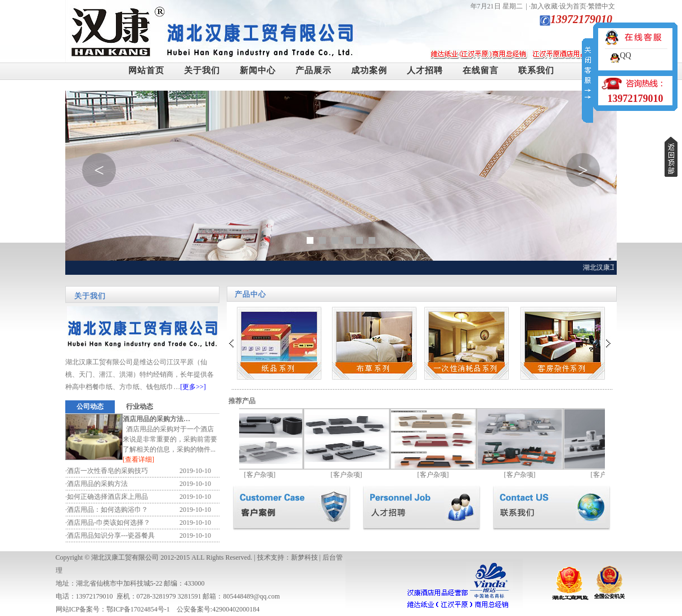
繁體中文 (602, 6)
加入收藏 (544, 6)
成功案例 (369, 70)
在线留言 (481, 70)
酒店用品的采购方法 (97, 484)
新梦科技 (304, 557)
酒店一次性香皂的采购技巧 (107, 471)
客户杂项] (264, 475)
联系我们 (536, 70)
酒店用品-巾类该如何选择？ (109, 523)
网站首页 (146, 70)
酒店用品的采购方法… (156, 419)
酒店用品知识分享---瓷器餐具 (111, 535)
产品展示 (313, 70)
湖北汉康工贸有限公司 (125, 557)
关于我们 (202, 70)
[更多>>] (193, 387)
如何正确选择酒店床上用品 (107, 497)
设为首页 (573, 6)
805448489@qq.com (252, 596)
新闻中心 (258, 70)
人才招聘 (425, 70)
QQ (625, 55)
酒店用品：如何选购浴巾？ (107, 510)
